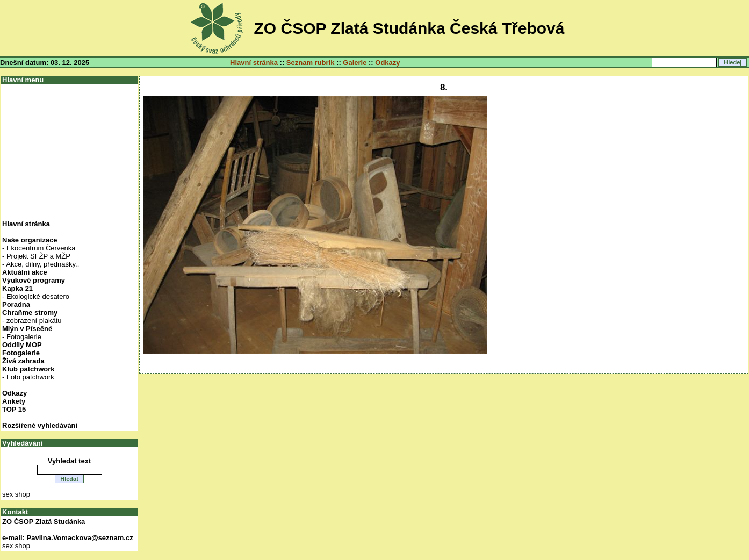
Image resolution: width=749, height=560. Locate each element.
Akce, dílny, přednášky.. (42, 264)
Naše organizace (30, 240)
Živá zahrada (23, 361)
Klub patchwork (28, 369)
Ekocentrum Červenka (41, 248)
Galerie (355, 63)
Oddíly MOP (22, 345)
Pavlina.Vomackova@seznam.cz (80, 538)
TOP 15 (14, 409)
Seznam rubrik (311, 63)
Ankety (14, 401)
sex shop (16, 494)
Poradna (16, 304)
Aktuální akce (25, 272)
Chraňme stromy (30, 313)
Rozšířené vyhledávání (40, 425)
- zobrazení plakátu (32, 321)
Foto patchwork (30, 377)
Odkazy (387, 63)
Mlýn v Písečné (27, 329)
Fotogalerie (24, 337)
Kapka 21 (17, 288)
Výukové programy (34, 280)
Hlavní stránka (254, 63)
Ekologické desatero (38, 296)
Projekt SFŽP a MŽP (38, 256)
